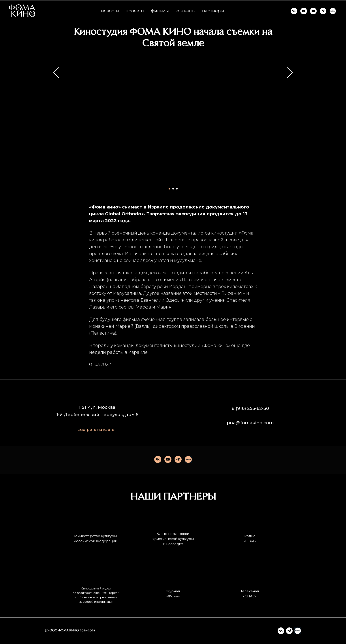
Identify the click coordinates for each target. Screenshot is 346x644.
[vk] (158, 459)
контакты (185, 11)
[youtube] (168, 459)
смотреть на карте (96, 430)
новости (110, 11)
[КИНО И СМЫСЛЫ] (313, 11)
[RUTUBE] (333, 11)
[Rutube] (188, 459)
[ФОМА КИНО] (294, 11)
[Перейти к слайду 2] (173, 189)
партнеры (213, 11)
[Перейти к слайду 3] (177, 189)
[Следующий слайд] (290, 120)
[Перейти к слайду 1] (169, 189)
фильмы (160, 11)
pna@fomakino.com (250, 423)
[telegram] (178, 459)
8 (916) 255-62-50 (250, 408)
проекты (135, 11)
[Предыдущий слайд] (56, 120)
